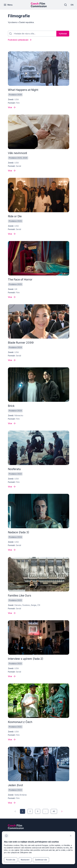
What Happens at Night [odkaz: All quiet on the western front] (23, 90)
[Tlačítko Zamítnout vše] (41, 860)
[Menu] (8, 5)
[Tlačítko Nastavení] (25, 860)
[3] (38, 811)
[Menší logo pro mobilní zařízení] (39, 6)
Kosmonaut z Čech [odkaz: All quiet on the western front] (20, 722)
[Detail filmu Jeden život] (12, 803)
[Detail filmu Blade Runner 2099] (12, 360)
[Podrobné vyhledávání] (39, 40)
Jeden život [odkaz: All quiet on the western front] (15, 785)
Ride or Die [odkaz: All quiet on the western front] (15, 216)
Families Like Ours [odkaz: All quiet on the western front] (20, 596)
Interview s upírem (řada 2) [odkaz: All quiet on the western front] (26, 659)
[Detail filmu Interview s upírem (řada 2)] (12, 676)
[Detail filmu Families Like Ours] (12, 613)
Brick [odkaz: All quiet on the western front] (11, 406)
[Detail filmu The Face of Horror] (12, 297)
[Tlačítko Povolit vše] (11, 860)
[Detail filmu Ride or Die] (12, 234)
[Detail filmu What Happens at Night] (12, 107)
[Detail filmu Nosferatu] (12, 487)
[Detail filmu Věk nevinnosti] (12, 171)
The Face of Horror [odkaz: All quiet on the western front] (20, 280)
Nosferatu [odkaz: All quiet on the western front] (14, 469)
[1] (15, 811)
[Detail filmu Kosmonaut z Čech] (12, 740)
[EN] (72, 5)
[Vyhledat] (63, 34)
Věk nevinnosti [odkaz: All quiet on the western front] (17, 153)
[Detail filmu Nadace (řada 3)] (12, 550)
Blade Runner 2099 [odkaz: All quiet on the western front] (21, 343)
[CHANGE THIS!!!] (71, 836)
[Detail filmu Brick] (12, 423)
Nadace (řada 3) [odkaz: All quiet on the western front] (19, 532)
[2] (30, 811)
